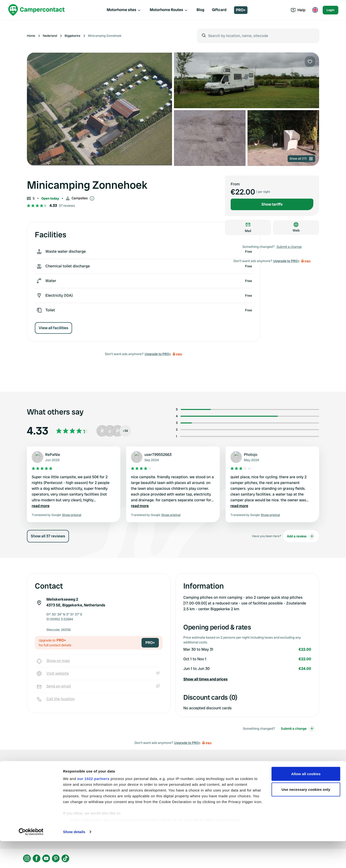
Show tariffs (272, 204)
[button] (247, 679)
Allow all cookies (306, 801)
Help (298, 10)
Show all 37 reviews (48, 536)
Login (331, 10)
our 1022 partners (93, 805)
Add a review (301, 536)
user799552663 (158, 455)
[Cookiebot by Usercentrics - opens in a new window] (31, 859)
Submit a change (289, 247)
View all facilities (53, 328)
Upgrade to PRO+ (158, 354)
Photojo (251, 455)
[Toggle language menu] (315, 10)
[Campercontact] (37, 10)
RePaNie (53, 455)
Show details (74, 859)
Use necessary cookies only (306, 816)
